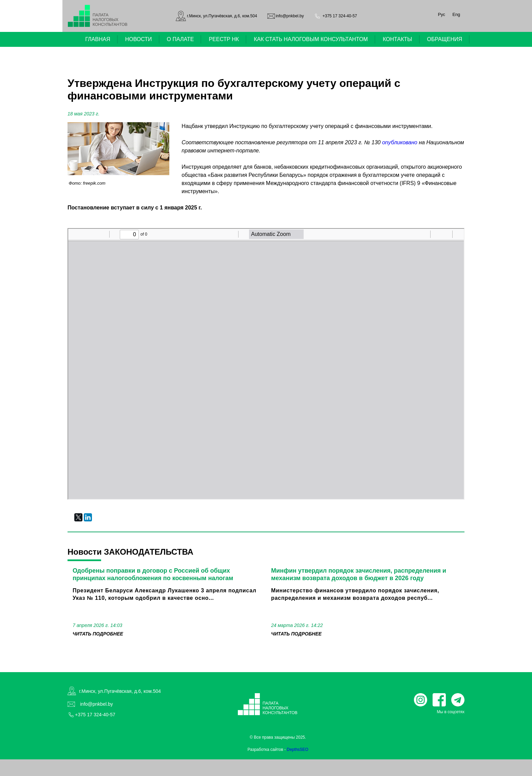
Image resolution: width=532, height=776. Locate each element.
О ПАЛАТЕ (180, 39)
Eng (456, 14)
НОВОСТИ (139, 39)
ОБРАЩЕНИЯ (445, 39)
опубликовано (400, 142)
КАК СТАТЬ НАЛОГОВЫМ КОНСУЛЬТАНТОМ (311, 39)
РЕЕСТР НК (224, 39)
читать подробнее (98, 634)
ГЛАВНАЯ (98, 39)
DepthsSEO (297, 750)
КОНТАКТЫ (397, 39)
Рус (442, 14)
